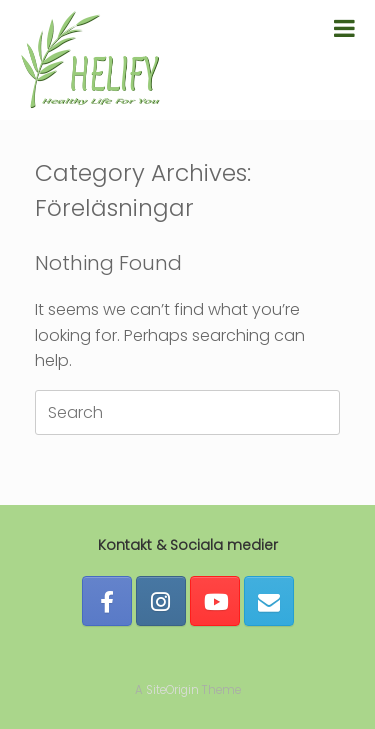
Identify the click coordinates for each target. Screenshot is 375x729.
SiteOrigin (172, 690)
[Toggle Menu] (344, 28)
